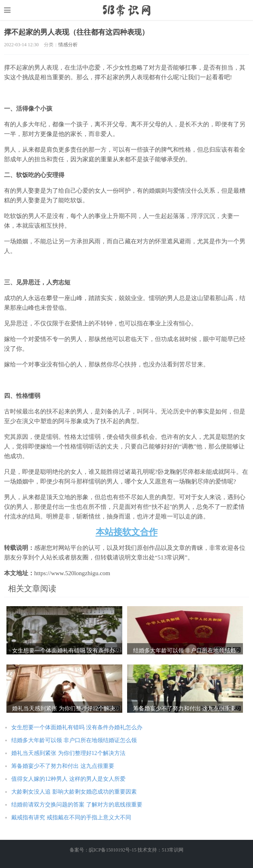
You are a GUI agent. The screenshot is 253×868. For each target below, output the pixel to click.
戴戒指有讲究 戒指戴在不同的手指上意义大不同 (71, 818)
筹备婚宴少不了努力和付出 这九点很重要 (63, 766)
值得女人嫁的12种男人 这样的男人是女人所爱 (68, 779)
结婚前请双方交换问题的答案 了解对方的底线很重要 (77, 805)
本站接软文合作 (127, 532)
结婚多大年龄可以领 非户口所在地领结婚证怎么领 (74, 740)
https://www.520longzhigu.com (126, 10)
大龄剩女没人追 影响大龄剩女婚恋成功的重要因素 (74, 792)
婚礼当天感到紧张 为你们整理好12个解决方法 (68, 753)
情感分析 (68, 45)
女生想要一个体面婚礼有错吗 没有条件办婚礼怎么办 (77, 727)
